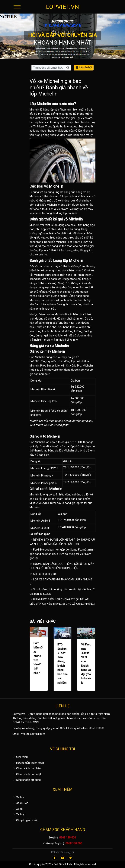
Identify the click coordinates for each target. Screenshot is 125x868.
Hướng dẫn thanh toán (28, 763)
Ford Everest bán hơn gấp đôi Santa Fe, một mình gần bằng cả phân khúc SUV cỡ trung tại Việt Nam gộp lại (62, 554)
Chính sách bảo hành (27, 768)
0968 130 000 (68, 838)
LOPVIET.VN (62, 7)
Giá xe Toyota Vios (43, 574)
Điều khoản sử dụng (27, 780)
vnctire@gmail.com (33, 734)
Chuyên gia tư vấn (25, 820)
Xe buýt (19, 814)
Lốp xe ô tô (87, 714)
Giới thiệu (20, 757)
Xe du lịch (20, 803)
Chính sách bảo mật (27, 774)
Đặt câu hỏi (84, 67)
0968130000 (97, 728)
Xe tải (18, 809)
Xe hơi (18, 797)
